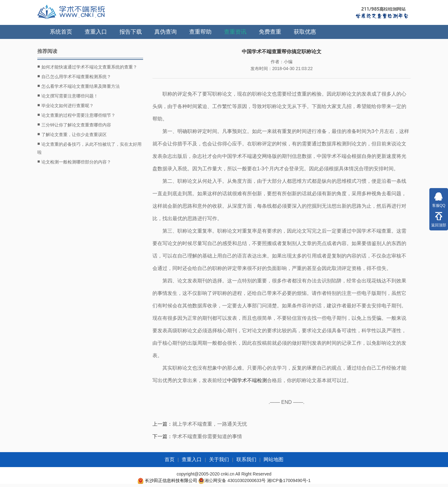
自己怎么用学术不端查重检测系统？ (74, 76)
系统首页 (61, 32)
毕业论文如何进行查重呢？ (65, 105)
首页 (170, 459)
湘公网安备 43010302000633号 (235, 480)
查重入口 (96, 32)
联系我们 (246, 459)
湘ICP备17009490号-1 (289, 480)
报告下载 (131, 32)
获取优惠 (305, 32)
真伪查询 (166, 32)
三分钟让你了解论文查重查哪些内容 (74, 125)
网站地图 (273, 459)
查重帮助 (200, 32)
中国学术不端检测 (247, 380)
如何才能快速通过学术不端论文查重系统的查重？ (87, 67)
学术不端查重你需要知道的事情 (207, 436)
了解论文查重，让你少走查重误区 (72, 134)
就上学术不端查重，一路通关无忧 (210, 424)
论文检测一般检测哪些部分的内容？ (74, 162)
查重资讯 (235, 32)
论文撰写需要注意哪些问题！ (68, 96)
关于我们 (219, 459)
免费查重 (270, 32)
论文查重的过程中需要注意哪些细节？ (76, 115)
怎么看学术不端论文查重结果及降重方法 (79, 86)
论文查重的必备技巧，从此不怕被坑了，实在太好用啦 (89, 147)
